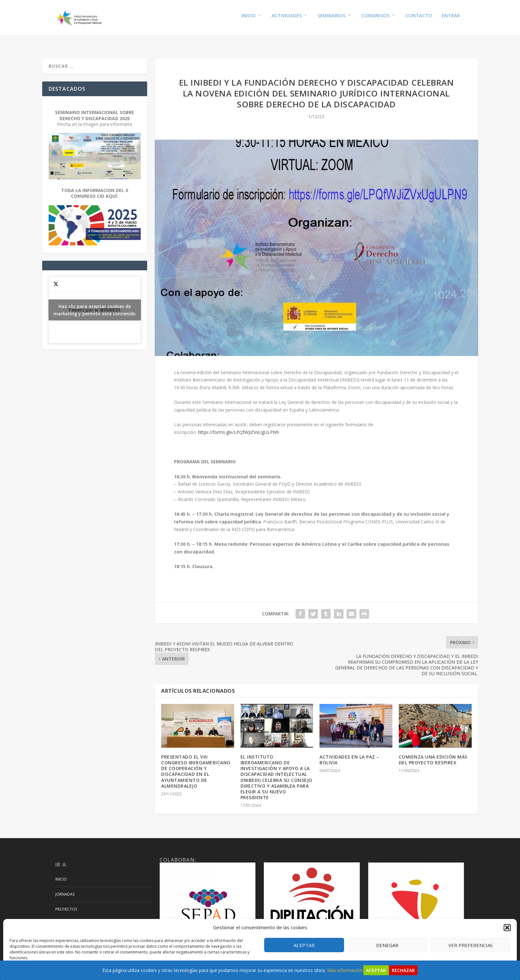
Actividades (287, 20)
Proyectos (66, 903)
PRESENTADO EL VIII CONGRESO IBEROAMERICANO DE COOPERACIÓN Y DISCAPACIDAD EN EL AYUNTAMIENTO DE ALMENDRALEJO (196, 765)
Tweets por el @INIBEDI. (95, 304)
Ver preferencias (471, 945)
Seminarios (331, 20)
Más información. (345, 970)
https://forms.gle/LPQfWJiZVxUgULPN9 (238, 426)
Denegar (387, 945)
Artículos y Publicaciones (82, 918)
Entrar (451, 20)
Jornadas (65, 888)
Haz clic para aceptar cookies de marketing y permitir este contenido (95, 304)
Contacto (419, 20)
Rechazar (403, 970)
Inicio (248, 20)
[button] (507, 928)
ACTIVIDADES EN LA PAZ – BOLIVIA (349, 754)
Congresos (375, 20)
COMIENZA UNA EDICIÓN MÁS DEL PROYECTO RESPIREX (433, 754)
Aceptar (304, 945)
